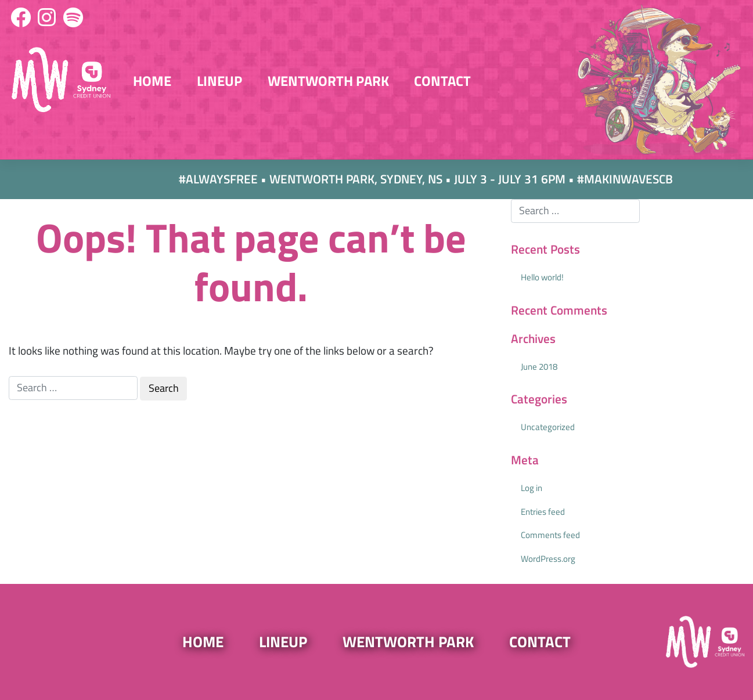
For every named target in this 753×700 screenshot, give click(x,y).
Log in (532, 488)
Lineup (219, 81)
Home (152, 81)
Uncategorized (548, 427)
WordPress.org (548, 559)
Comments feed (550, 535)
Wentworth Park (328, 81)
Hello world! (542, 277)
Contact (442, 81)
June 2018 (539, 367)
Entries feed (543, 512)
